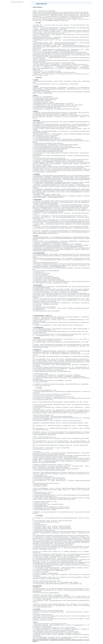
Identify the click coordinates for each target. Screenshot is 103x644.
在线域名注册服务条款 (41, 4)
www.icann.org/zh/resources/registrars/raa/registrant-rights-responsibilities (48, 396)
